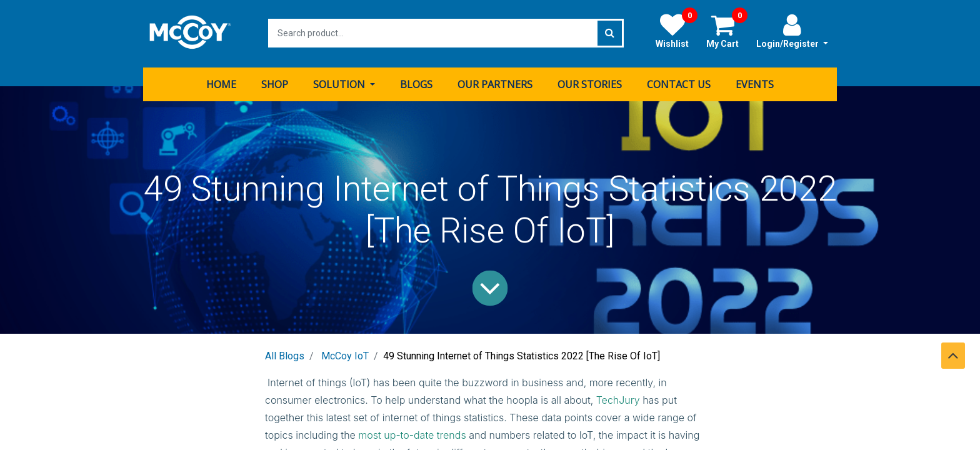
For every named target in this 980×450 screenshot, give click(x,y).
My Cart (727, 31)
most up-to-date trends (412, 434)
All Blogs (285, 355)
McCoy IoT (345, 355)
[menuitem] (221, 83)
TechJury (618, 399)
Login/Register (792, 31)
